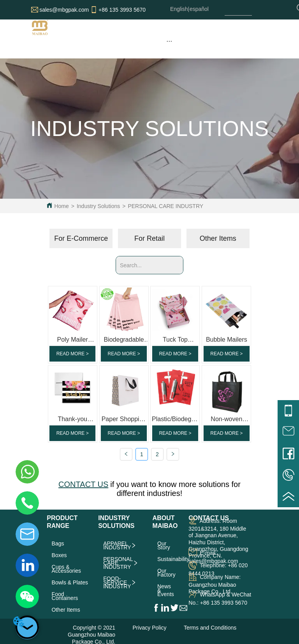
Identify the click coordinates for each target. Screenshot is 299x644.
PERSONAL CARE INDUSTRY (165, 206)
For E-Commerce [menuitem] (81, 238)
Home (61, 206)
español (199, 9)
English (179, 9)
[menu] (169, 41)
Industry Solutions (98, 206)
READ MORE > (73, 354)
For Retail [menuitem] (149, 238)
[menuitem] (169, 41)
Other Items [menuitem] (218, 238)
